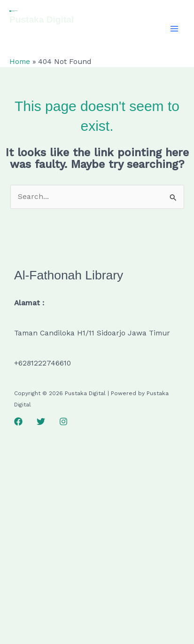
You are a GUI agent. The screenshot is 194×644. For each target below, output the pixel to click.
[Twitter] (41, 421)
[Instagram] (63, 421)
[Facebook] (18, 421)
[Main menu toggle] (175, 28)
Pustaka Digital (42, 20)
